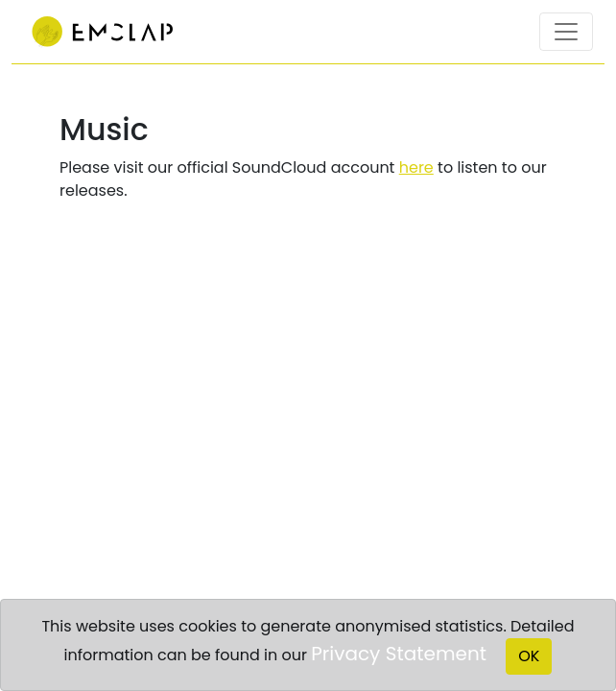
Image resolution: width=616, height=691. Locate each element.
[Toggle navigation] (566, 32)
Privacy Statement (399, 654)
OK (529, 656)
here (416, 167)
